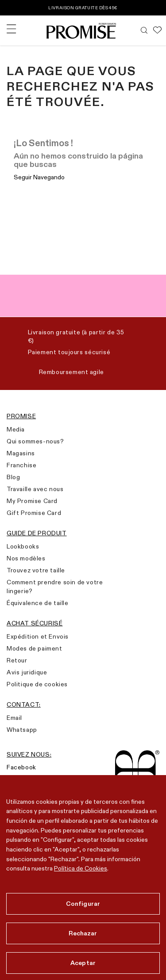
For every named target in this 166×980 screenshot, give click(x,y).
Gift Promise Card (34, 513)
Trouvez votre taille (36, 570)
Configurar (83, 904)
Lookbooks (23, 546)
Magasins (21, 453)
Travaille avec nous (35, 489)
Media (16, 429)
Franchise (21, 465)
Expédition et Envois (38, 636)
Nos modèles (26, 558)
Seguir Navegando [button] (39, 177)
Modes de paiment (35, 648)
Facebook (21, 767)
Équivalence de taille (38, 603)
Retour (17, 660)
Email (14, 718)
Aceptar (83, 963)
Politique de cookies (37, 684)
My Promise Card (32, 501)
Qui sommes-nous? (35, 441)
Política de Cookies (81, 868)
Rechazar (83, 933)
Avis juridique (27, 672)
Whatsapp (22, 730)
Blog (13, 477)
